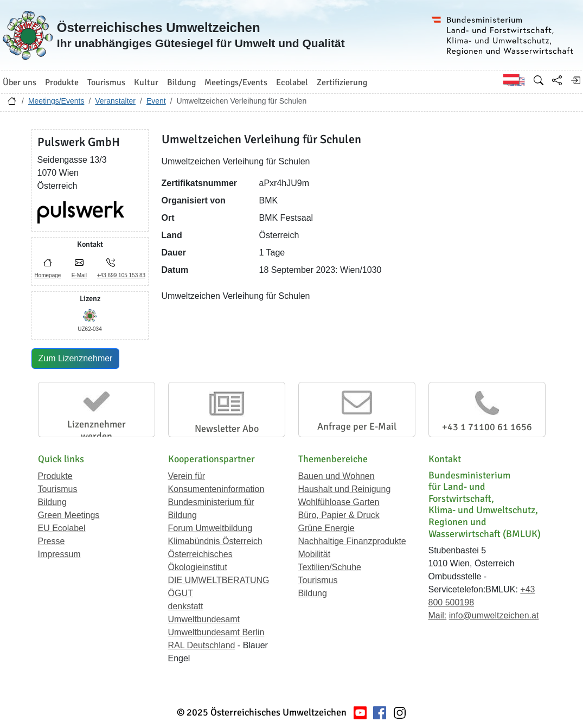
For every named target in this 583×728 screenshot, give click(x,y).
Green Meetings (69, 515)
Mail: (438, 615)
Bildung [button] (181, 82)
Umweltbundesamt (204, 619)
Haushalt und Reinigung (345, 489)
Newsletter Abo (227, 429)
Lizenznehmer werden (97, 430)
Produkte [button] (62, 82)
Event (156, 101)
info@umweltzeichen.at (494, 615)
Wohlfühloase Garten (339, 502)
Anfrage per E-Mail (357, 426)
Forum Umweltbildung (210, 528)
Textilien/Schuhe (330, 567)
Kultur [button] (146, 82)
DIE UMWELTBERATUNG (219, 580)
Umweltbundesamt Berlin (216, 632)
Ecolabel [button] (292, 82)
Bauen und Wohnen (337, 476)
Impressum (59, 554)
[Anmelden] (575, 80)
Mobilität (315, 554)
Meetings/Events (56, 101)
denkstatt (186, 606)
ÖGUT (181, 593)
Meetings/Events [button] (236, 82)
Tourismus (58, 489)
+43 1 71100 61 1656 (487, 427)
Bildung (52, 502)
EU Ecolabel (62, 528)
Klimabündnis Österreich (215, 541)
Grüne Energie (326, 528)
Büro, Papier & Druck (339, 515)
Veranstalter (115, 101)
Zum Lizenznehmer (76, 358)
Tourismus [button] (106, 82)
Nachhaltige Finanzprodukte (352, 541)
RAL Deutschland (202, 645)
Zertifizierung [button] (342, 82)
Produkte (55, 476)
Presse (52, 541)
